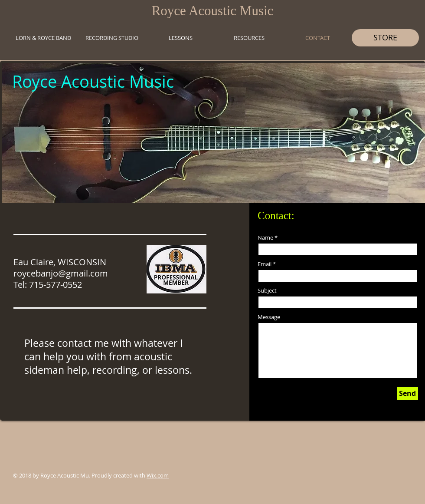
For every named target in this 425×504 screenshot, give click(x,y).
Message (269, 317)
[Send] (407, 393)
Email (265, 264)
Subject (267, 291)
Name (265, 238)
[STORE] (385, 38)
